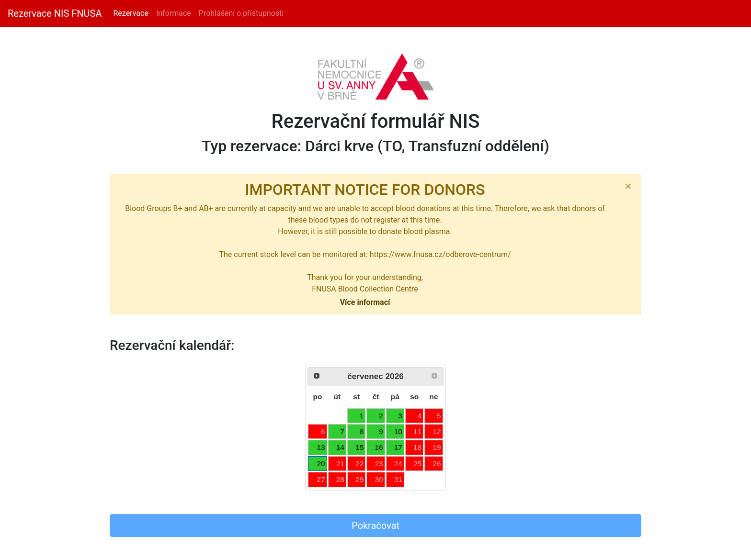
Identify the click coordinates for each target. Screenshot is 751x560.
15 (359, 447)
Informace (174, 13)
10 (398, 431)
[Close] (628, 186)
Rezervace (131, 13)
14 (340, 447)
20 (321, 464)
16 (379, 447)
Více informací (365, 302)
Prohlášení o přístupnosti (241, 13)
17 (398, 447)
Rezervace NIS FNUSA (55, 13)
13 (321, 447)
